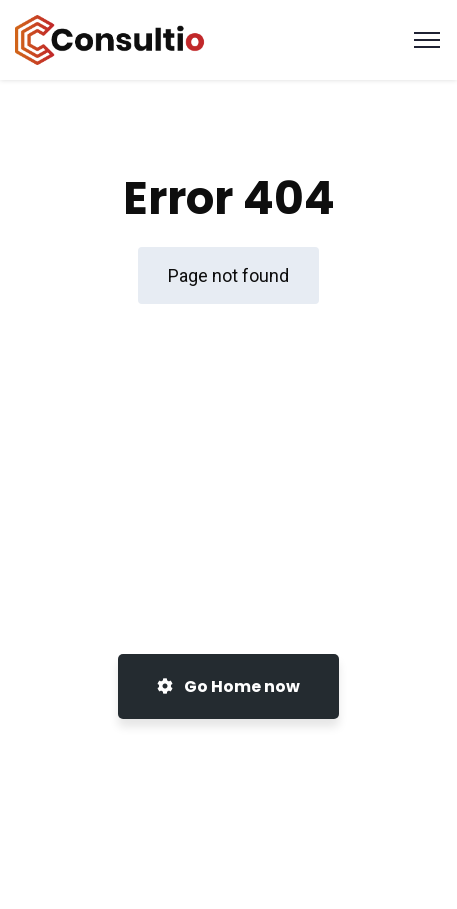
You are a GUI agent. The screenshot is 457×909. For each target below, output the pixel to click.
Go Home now (228, 686)
